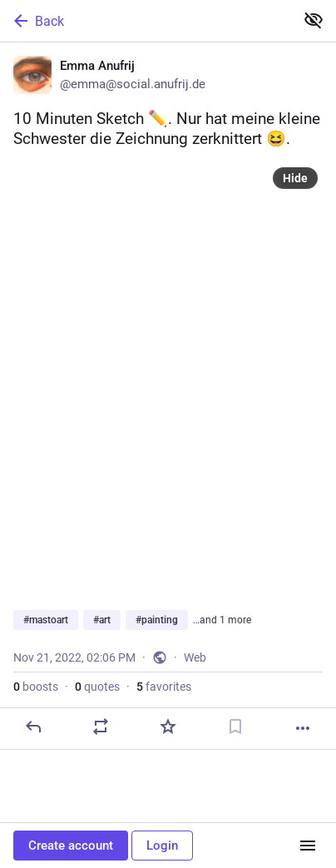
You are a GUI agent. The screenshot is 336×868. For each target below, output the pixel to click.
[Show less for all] (314, 20)
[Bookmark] (235, 727)
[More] (303, 728)
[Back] (146, 21)
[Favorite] (168, 727)
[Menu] (308, 846)
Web (195, 657)
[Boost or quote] (101, 727)
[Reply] (33, 727)
